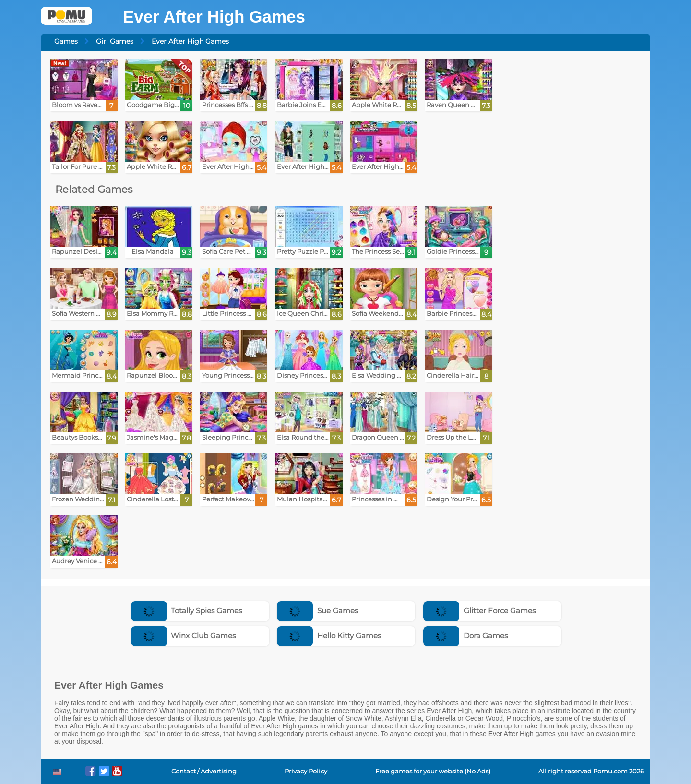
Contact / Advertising (204, 771)
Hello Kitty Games (329, 636)
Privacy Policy (306, 771)
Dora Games (465, 636)
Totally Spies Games (187, 611)
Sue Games (317, 611)
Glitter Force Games (479, 611)
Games (66, 41)
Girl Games (115, 41)
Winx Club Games (184, 636)
